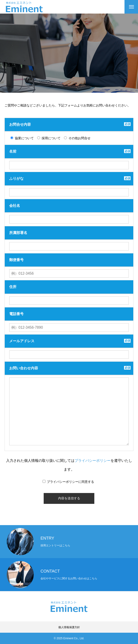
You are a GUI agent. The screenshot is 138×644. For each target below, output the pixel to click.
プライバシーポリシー (93, 461)
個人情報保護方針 (69, 627)
